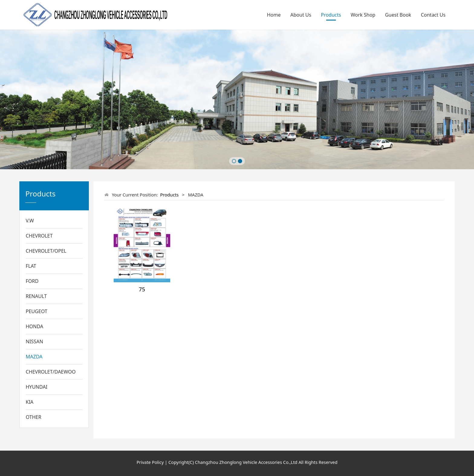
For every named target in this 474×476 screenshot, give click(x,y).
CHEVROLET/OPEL (46, 251)
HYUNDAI (37, 387)
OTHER (34, 417)
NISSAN (34, 342)
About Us (301, 15)
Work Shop (363, 15)
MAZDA (34, 357)
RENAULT (36, 296)
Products (331, 15)
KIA (30, 402)
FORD (32, 281)
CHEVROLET (39, 236)
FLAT (31, 266)
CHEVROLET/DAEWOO (51, 372)
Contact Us (433, 15)
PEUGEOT (37, 311)
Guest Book (398, 15)
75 (142, 289)
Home (274, 15)
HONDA (34, 326)
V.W (30, 221)
